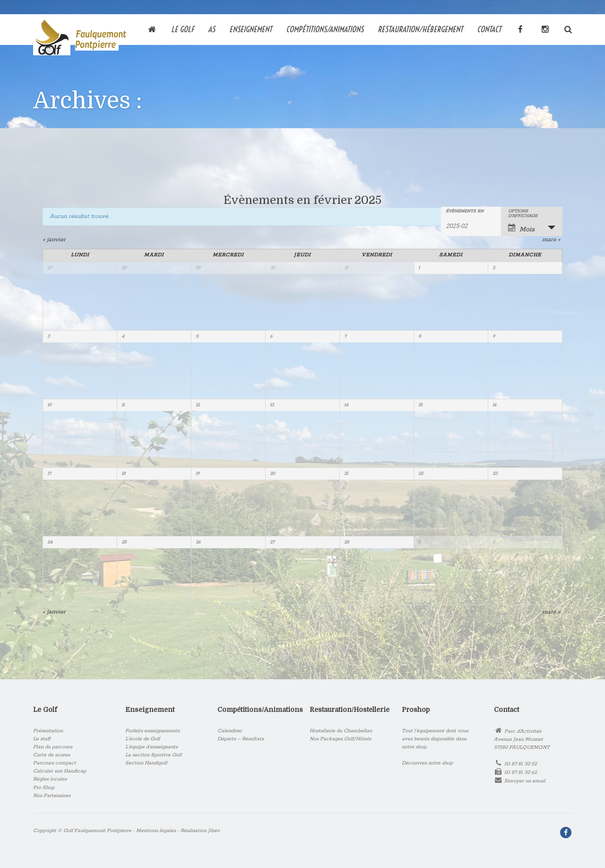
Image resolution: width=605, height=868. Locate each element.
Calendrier (230, 731)
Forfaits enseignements (152, 731)
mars (551, 240)
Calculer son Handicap (60, 771)
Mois (521, 229)
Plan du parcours (53, 747)
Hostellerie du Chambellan (341, 731)
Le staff (42, 739)
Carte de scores (52, 755)
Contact (489, 29)
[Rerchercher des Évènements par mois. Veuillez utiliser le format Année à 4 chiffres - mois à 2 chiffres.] (469, 225)
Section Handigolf (146, 763)
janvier (54, 240)
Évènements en (465, 211)
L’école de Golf (143, 739)
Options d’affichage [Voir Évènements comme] (523, 214)
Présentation (48, 731)
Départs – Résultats (241, 739)
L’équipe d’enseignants (151, 747)
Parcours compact (55, 763)
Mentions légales (156, 831)
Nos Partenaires (52, 796)
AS (212, 29)
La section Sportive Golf (153, 755)
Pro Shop (44, 788)
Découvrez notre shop (427, 763)
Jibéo (214, 831)
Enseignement (251, 29)
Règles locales (50, 779)
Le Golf (182, 29)
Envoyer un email (525, 781)
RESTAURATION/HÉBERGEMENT (420, 29)
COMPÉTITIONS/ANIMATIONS (325, 29)
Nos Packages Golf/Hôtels (340, 739)
